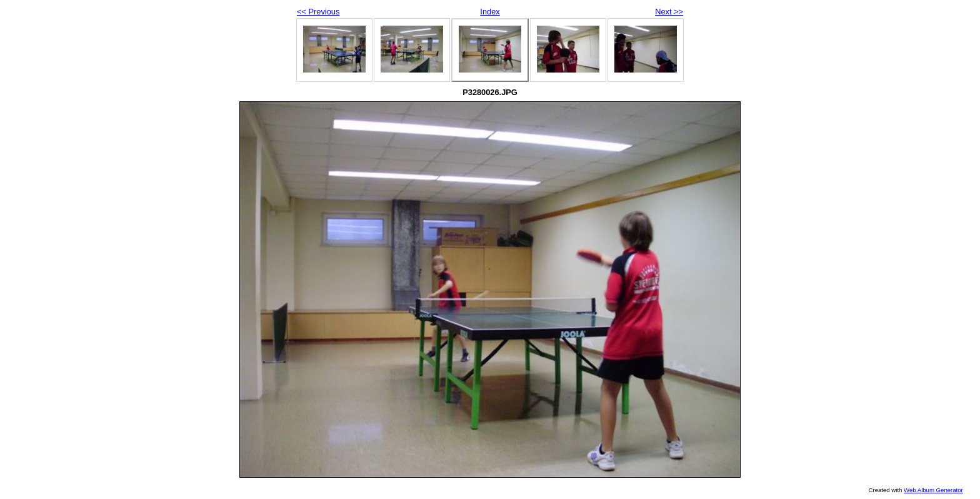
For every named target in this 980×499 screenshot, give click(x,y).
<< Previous (318, 12)
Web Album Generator (933, 490)
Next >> (669, 12)
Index (490, 12)
